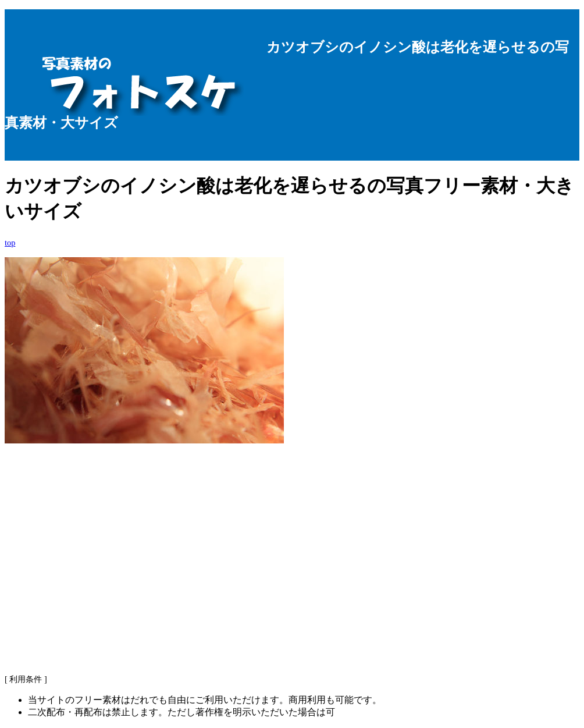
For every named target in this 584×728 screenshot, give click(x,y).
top (10, 243)
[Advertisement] (292, 573)
